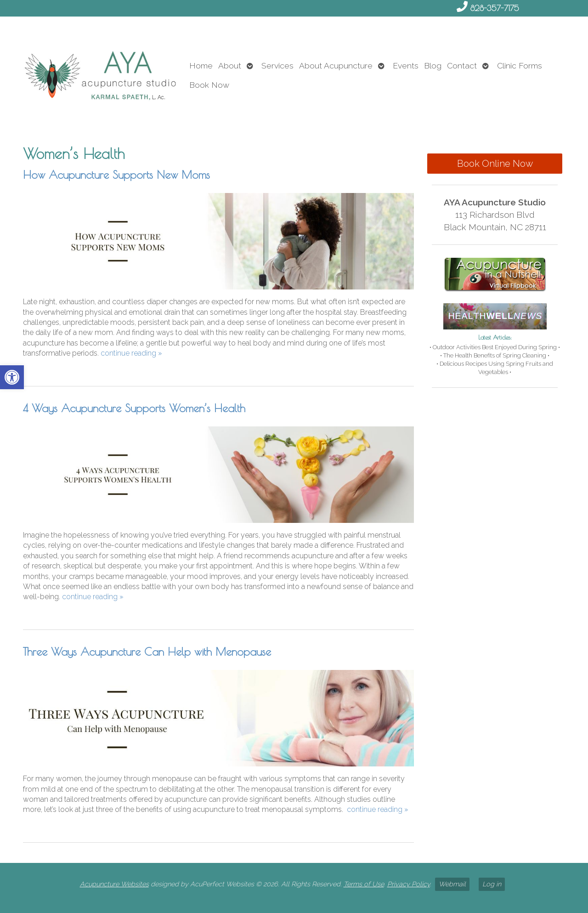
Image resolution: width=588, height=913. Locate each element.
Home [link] (201, 65)
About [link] (230, 65)
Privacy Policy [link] (409, 884)
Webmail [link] (452, 884)
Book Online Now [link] (495, 164)
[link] (12, 377)
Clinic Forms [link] (520, 65)
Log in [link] (492, 884)
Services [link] (277, 65)
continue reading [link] (131, 353)
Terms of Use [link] (364, 884)
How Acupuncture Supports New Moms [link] (116, 175)
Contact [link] (462, 65)
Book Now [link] (209, 85)
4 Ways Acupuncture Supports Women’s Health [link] (134, 408)
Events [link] (406, 65)
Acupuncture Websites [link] (114, 884)
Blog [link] (433, 65)
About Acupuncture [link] (336, 65)
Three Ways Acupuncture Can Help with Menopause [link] (147, 652)
